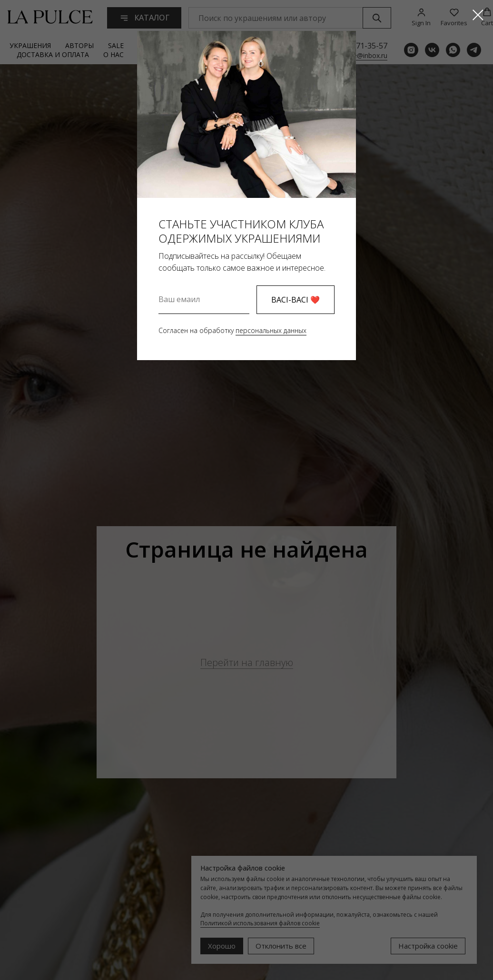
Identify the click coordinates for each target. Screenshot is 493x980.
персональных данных (271, 330)
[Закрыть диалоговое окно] (478, 15)
